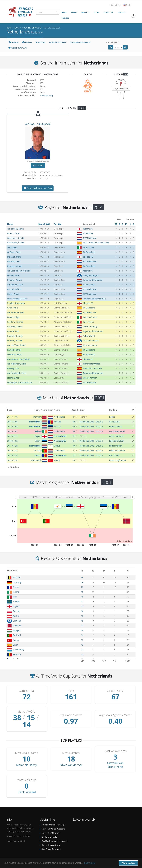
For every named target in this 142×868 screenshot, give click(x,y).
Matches (40, 42)
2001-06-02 (12, 441)
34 (82, 582)
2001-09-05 (12, 426)
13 (82, 640)
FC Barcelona (89, 252)
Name (10, 224)
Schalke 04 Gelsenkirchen (94, 299)
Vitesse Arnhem (90, 378)
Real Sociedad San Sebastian (96, 243)
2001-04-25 (12, 446)
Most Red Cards (27, 773)
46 (82, 577)
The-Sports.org (47, 95)
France (16, 587)
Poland (16, 611)
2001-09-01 (12, 431)
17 (82, 601)
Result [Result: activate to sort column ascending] (75, 410)
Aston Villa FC (89, 336)
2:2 (74, 450)
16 (82, 611)
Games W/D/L (27, 712)
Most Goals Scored (27, 746)
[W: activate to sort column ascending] (93, 570)
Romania (17, 654)
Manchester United (92, 364)
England (17, 606)
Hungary (17, 630)
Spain (15, 645)
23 (82, 587)
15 (82, 616)
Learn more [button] (90, 863)
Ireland (16, 592)
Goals (71, 691)
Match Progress (58, 42)
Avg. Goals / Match (71, 712)
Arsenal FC (88, 271)
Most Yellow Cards (115, 744)
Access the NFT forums (51, 826)
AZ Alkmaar (88, 233)
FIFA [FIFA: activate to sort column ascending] (132, 410)
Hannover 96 (89, 285)
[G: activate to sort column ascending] (128, 570)
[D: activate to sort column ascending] (104, 570)
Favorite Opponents (80, 42)
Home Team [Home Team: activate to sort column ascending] (41, 410)
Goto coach (38, 188)
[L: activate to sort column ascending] (115, 570)
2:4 (74, 441)
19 (82, 592)
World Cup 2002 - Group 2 (91, 422)
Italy (15, 597)
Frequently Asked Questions (53, 822)
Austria (16, 616)
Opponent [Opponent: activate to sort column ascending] (12, 570)
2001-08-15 (12, 436)
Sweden (17, 601)
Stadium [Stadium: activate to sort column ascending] (113, 410)
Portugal (17, 635)
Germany (17, 582)
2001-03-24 (12, 455)
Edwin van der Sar (71, 758)
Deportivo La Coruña (92, 368)
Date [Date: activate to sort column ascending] (10, 410)
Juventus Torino (90, 317)
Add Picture (38, 165)
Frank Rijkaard (27, 785)
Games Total (27, 691)
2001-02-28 (12, 460)
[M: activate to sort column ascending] (82, 570)
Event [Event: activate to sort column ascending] (82, 410)
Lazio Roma (88, 247)
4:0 (74, 422)
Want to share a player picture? (54, 834)
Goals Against (115, 691)
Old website (115, 5)
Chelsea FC (88, 257)
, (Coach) (38, 124)
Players (27, 42)
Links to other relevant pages (54, 818)
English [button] (128, 5)
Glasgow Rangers (91, 275)
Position (58, 224)
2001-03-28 (12, 450)
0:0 (74, 460)
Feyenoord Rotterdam (93, 280)
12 (82, 650)
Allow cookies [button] (128, 863)
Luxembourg (19, 650)
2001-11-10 (12, 417)
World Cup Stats (17, 48)
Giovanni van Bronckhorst (115, 758)
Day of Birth (44, 224)
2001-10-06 (12, 422)
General (13, 42)
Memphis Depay (27, 758)
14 (82, 630)
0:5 (74, 455)
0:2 (74, 436)
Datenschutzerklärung (51, 838)
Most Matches (71, 746)
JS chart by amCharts (124, 541)
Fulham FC (88, 229)
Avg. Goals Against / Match (115, 712)
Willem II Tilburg (90, 327)
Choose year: (112, 42)
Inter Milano (88, 322)
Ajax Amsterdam (91, 345)
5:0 (74, 426)
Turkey (16, 640)
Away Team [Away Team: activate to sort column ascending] (54, 410)
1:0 (74, 431)
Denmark (17, 625)
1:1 (74, 417)
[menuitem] (75, 497)
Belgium (17, 577)
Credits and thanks (49, 830)
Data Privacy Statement (51, 842)
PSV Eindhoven (90, 238)
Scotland (17, 621)
